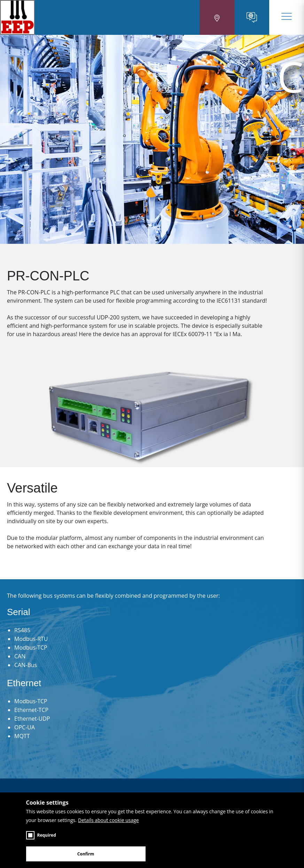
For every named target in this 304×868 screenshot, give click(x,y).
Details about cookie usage (108, 820)
